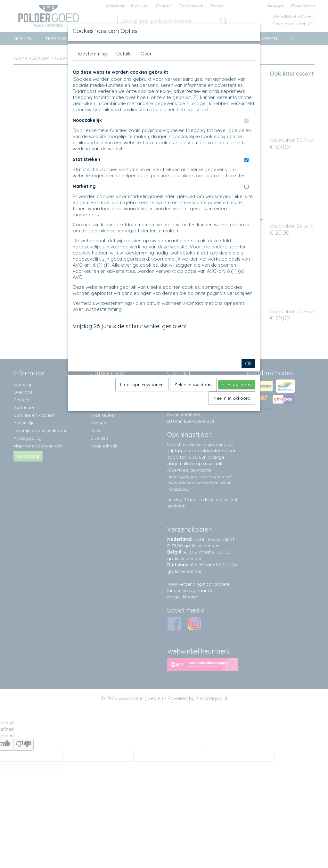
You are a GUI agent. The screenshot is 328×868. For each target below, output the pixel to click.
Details (124, 54)
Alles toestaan (237, 385)
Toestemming (92, 54)
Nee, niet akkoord (232, 398)
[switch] (246, 121)
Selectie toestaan (193, 385)
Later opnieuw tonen (142, 385)
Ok (248, 363)
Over (146, 54)
